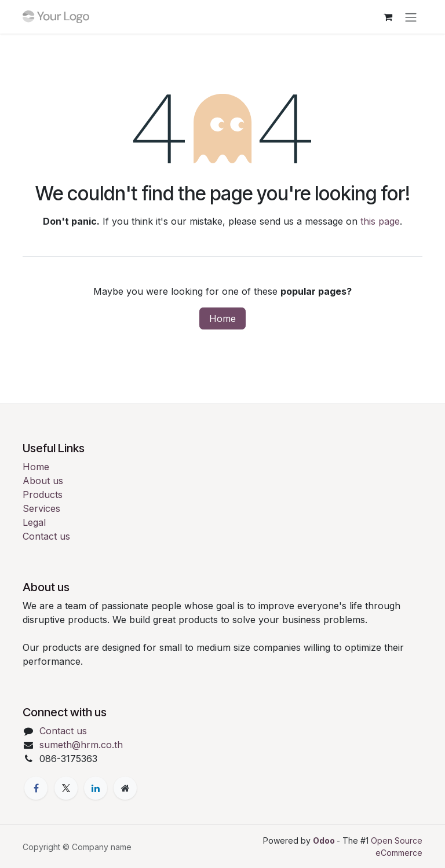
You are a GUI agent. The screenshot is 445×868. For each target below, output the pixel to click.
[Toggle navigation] (411, 17)
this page (380, 221)
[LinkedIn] (96, 788)
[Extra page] (125, 788)
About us (43, 481)
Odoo (325, 840)
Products (43, 495)
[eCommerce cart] (388, 17)
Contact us (46, 536)
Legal (34, 522)
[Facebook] (36, 788)
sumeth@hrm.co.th (81, 745)
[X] (66, 788)
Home (222, 318)
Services (41, 508)
